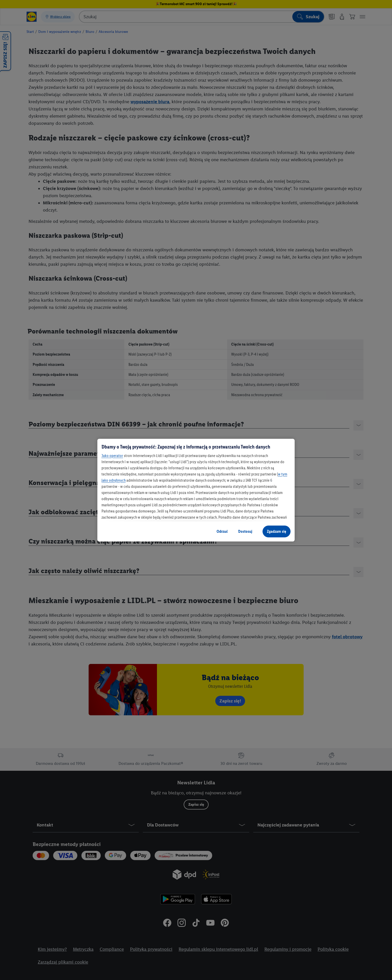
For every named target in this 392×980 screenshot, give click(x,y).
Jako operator (112, 456)
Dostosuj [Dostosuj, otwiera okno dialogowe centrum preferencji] (245, 531)
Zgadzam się (277, 531)
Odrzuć (222, 531)
